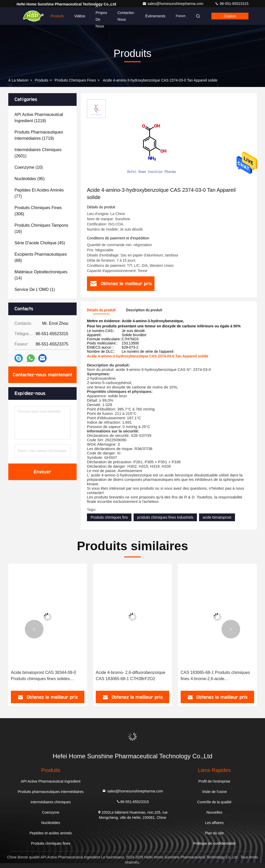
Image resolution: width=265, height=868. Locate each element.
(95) (30, 179)
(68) (41, 257)
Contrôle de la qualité (214, 802)
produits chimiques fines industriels (165, 517)
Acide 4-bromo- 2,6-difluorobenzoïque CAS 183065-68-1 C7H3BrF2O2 (131, 676)
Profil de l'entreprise (214, 781)
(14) (41, 275)
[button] (34, 629)
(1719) (39, 135)
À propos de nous (101, 16)
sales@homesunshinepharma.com (173, 4)
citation (230, 16)
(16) (41, 228)
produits (42, 80)
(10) (29, 167)
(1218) (39, 118)
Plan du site (214, 833)
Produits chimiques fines (75, 80)
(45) (40, 243)
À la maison (34, 16)
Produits (57, 16)
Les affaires (214, 823)
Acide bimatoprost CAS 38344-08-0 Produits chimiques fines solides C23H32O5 (43, 676)
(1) (35, 289)
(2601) (38, 153)
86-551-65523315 (232, 4)
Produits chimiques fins (109, 517)
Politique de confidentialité (214, 843)
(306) (38, 211)
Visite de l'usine (214, 792)
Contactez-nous (126, 16)
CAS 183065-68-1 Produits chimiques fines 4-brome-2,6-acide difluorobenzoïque (215, 676)
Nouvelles (214, 812)
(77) (39, 193)
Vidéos (80, 16)
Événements (155, 16)
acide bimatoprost (217, 517)
